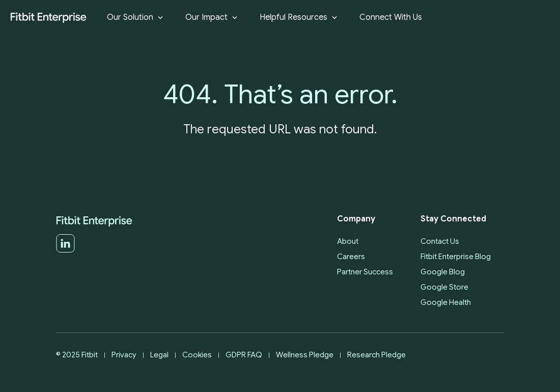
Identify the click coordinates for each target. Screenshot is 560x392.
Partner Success (365, 272)
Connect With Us (391, 18)
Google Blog (443, 272)
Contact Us (440, 241)
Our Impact (212, 18)
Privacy (124, 355)
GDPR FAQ (244, 355)
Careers (351, 257)
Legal (159, 355)
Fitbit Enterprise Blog (456, 257)
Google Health (446, 302)
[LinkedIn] (65, 250)
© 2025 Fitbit (77, 355)
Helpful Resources (299, 18)
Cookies (197, 355)
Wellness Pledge (305, 355)
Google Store (444, 287)
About (348, 241)
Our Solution (136, 18)
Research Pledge (376, 355)
